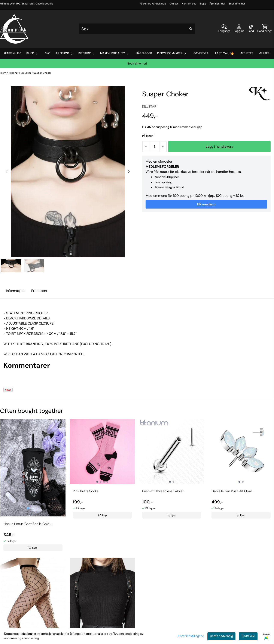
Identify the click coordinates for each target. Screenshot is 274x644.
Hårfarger (144, 53)
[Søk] (137, 29)
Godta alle (248, 636)
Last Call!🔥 (225, 53)
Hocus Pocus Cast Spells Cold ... (28, 524)
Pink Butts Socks (86, 491)
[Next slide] (128, 172)
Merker (264, 53)
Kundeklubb (12, 53)
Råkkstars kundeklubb (153, 4)
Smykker (26, 73)
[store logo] (14, 29)
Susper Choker (42, 73)
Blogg (203, 4)
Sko (48, 53)
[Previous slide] (7, 172)
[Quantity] (154, 147)
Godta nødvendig (221, 636)
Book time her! (137, 64)
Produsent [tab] (39, 291)
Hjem (3, 73)
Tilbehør (14, 73)
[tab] (65, 254)
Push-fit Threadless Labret (163, 491)
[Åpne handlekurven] (265, 29)
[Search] (191, 29)
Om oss (174, 4)
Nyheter (247, 53)
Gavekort (201, 53)
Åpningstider (217, 4)
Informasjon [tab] (15, 291)
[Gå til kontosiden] (239, 29)
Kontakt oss (189, 4)
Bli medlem (206, 204)
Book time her (237, 4)
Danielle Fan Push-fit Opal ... (233, 491)
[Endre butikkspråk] (224, 29)
